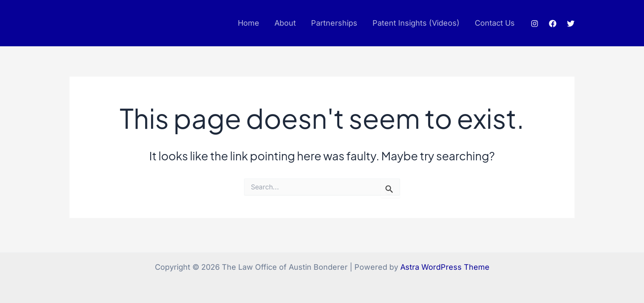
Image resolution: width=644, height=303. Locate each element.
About (285, 23)
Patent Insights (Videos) (416, 23)
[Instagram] (535, 24)
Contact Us (495, 23)
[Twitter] (571, 24)
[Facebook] (553, 24)
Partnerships (334, 23)
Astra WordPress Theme (445, 267)
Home (249, 23)
